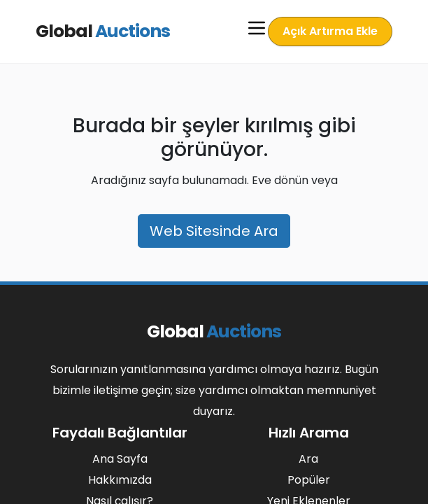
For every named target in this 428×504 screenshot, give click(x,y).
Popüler (309, 480)
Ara (308, 459)
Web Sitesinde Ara (214, 231)
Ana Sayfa (120, 459)
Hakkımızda (120, 480)
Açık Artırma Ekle (330, 31)
